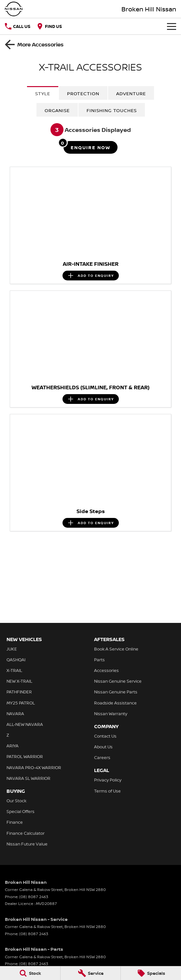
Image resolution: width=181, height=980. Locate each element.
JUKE (12, 649)
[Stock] (30, 973)
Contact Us (105, 736)
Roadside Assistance (115, 703)
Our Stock (16, 801)
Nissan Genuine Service (118, 681)
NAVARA (15, 714)
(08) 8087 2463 (34, 897)
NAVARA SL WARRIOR (28, 778)
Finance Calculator (26, 833)
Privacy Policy (108, 780)
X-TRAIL (14, 670)
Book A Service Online (116, 649)
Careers (102, 757)
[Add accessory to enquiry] (91, 276)
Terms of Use (107, 791)
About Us (103, 747)
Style (43, 93)
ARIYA (13, 746)
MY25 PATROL (21, 703)
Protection (83, 93)
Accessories (106, 670)
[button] (90, 212)
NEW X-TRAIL (19, 681)
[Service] (91, 973)
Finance (15, 822)
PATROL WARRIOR (25, 756)
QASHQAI (16, 660)
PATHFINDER (19, 692)
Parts (99, 660)
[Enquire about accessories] (90, 147)
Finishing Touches (112, 110)
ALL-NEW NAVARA (25, 724)
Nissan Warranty (111, 714)
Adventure (131, 93)
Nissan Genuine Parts (116, 692)
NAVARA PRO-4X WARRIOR (34, 767)
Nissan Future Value (27, 844)
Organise (57, 110)
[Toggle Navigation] (172, 26)
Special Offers (21, 811)
